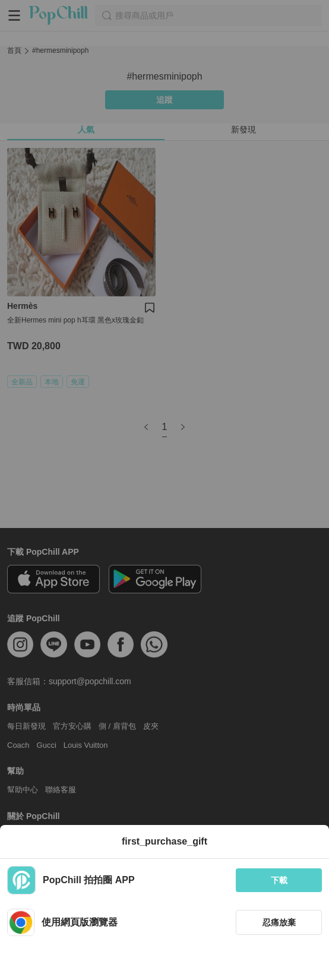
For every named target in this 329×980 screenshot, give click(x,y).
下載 (279, 880)
